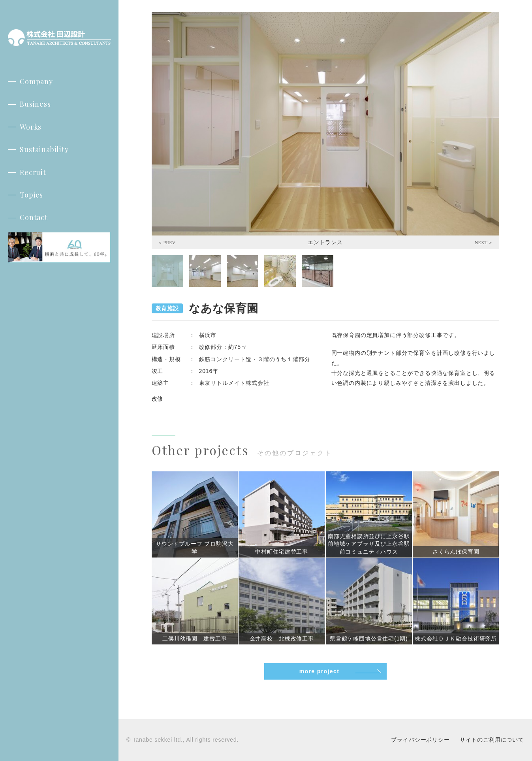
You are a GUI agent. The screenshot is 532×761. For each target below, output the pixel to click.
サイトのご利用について (492, 740)
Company (36, 81)
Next (484, 242)
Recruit (33, 172)
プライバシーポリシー (420, 740)
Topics (31, 195)
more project (320, 671)
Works (31, 127)
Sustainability (44, 149)
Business (35, 104)
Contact (34, 217)
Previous (167, 242)
